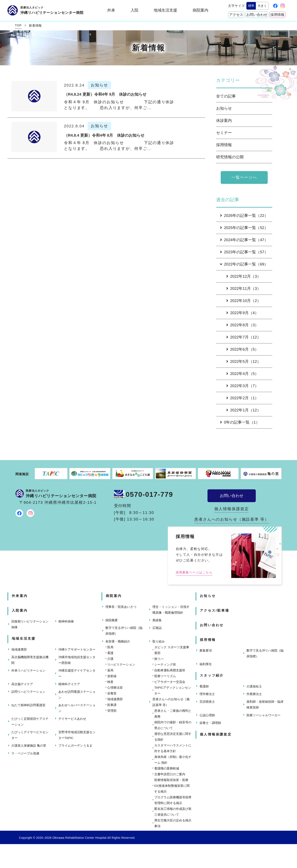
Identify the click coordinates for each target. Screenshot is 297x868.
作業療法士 (254, 694)
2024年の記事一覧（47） (244, 240)
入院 (134, 10)
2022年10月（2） (244, 301)
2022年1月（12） (244, 410)
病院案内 (200, 10)
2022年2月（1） (242, 398)
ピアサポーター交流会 (170, 682)
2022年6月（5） (242, 349)
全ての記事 (226, 96)
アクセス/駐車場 (214, 610)
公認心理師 (207, 715)
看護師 (204, 686)
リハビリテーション (121, 664)
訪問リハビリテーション (28, 692)
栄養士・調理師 (210, 723)
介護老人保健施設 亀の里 (29, 745)
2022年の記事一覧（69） (244, 264)
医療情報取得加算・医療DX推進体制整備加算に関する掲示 (172, 786)
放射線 (112, 676)
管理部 (112, 711)
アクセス (236, 15)
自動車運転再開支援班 (170, 670)
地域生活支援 (165, 10)
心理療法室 (115, 688)
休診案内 (224, 120)
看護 (110, 653)
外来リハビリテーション (28, 670)
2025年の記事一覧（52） (244, 228)
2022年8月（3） (242, 325)
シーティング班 (165, 664)
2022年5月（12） (244, 361)
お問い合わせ (257, 15)
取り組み (159, 641)
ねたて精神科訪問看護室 (28, 705)
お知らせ (224, 108)
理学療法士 (207, 694)
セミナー (224, 133)
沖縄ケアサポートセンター (77, 649)
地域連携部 (19, 649)
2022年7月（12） (244, 337)
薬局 (110, 670)
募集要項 (206, 650)
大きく (262, 6)
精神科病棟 (66, 621)
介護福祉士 (254, 686)
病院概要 (112, 620)
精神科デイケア (69, 684)
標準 (251, 6)
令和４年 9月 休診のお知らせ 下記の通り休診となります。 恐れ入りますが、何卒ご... (119, 105)
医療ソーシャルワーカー (263, 715)
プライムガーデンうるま (75, 745)
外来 (111, 10)
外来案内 (20, 596)
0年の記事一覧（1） (240, 422)
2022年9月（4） (242, 313)
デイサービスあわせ (72, 719)
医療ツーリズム (165, 676)
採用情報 (277, 15)
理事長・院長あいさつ (121, 607)
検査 (110, 682)
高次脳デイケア (22, 684)
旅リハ (159, 659)
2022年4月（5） (242, 374)
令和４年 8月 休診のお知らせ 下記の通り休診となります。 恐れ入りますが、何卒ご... (119, 146)
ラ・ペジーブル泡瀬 (25, 753)
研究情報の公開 (230, 157)
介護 (110, 659)
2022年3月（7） (242, 386)
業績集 (157, 620)
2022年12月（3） (244, 276)
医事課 (112, 705)
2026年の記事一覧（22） (244, 216)
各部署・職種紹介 (118, 641)
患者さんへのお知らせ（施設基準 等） (232, 519)
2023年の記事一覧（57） (244, 252)
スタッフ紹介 (212, 675)
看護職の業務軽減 (167, 768)
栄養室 (112, 693)
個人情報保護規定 (232, 509)
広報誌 (157, 628)
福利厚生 (206, 664)
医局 (110, 647)
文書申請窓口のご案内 (170, 774)
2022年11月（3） (244, 288)
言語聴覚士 (207, 702)
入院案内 (20, 610)
